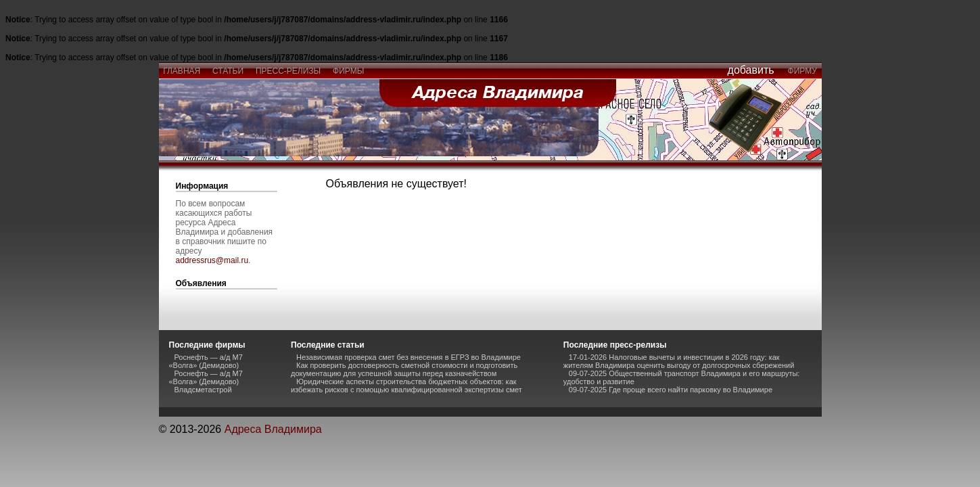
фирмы (348, 71)
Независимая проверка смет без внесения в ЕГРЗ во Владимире (409, 357)
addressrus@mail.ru (212, 260)
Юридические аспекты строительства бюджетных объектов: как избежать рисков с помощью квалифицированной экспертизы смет (406, 386)
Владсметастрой (203, 390)
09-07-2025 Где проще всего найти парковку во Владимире (671, 390)
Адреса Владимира (273, 429)
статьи (228, 71)
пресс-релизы (288, 71)
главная (182, 71)
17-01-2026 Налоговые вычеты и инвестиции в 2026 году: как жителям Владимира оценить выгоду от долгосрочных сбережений (679, 361)
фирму (802, 71)
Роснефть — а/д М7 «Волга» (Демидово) (206, 361)
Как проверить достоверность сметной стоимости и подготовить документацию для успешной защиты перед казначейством (404, 369)
